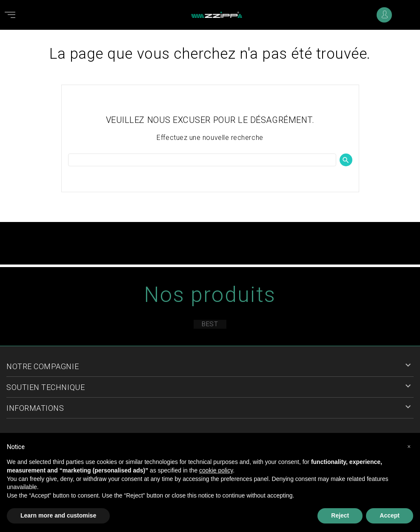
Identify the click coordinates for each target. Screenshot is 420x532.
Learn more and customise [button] (58, 515)
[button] (409, 447)
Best (210, 324)
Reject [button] (340, 515)
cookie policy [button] (216, 470)
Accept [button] (390, 515)
